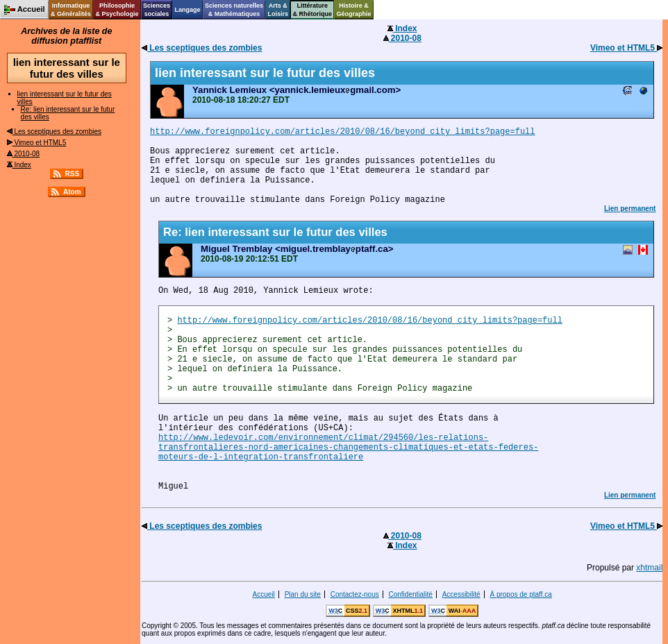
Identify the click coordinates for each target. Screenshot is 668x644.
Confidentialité (411, 594)
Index (19, 165)
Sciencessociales (157, 10)
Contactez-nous (355, 594)
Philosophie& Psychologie (117, 10)
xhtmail (649, 568)
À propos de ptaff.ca (520, 594)
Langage (187, 10)
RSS (73, 174)
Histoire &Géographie (354, 10)
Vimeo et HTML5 (37, 143)
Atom (72, 192)
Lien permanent (630, 209)
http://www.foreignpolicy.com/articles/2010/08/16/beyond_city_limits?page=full (343, 132)
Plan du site (303, 594)
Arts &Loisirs (278, 10)
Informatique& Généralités (71, 10)
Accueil (264, 594)
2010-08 (23, 154)
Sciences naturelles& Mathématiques (234, 10)
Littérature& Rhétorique (313, 10)
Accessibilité (461, 594)
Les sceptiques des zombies (54, 132)
